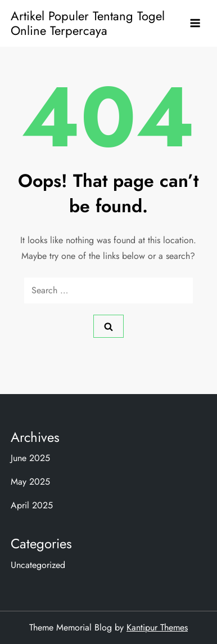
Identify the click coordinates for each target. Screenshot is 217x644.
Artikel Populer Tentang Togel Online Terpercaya (88, 23)
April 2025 (32, 505)
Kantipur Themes (157, 627)
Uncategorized (38, 565)
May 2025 (30, 482)
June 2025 (30, 458)
